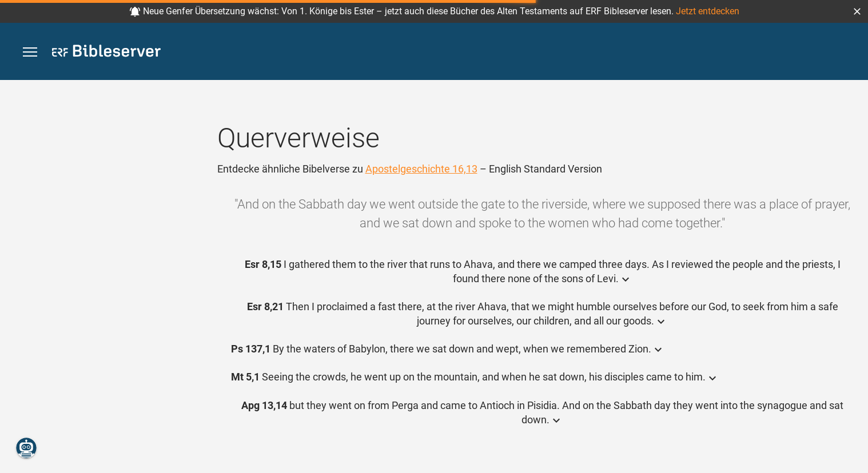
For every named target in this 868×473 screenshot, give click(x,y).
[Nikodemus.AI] (26, 448)
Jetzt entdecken (708, 11)
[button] (857, 11)
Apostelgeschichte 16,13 (421, 169)
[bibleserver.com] (106, 53)
